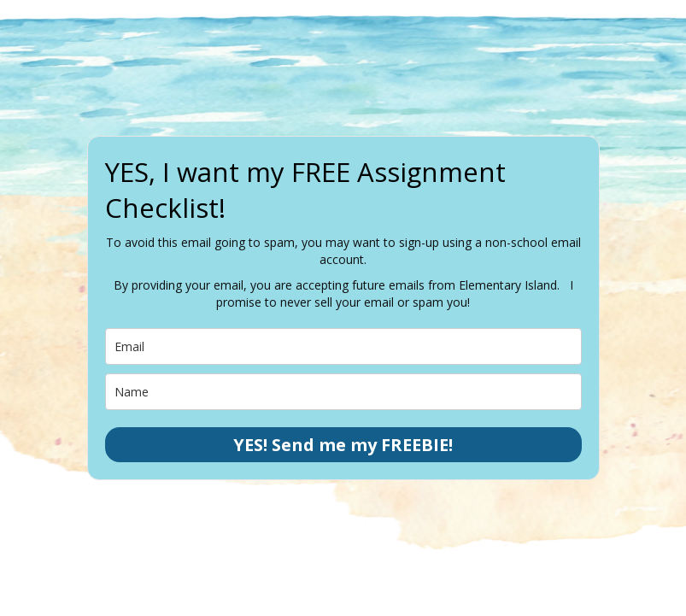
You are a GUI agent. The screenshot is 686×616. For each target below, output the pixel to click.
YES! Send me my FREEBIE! (343, 445)
